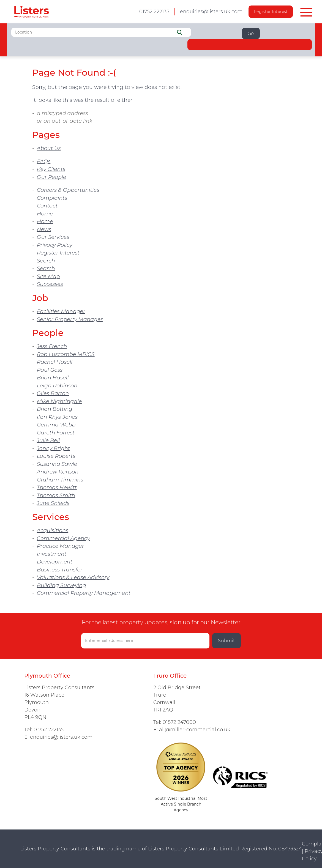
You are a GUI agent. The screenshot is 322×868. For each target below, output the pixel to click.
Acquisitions (53, 530)
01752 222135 (49, 730)
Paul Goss (50, 370)
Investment (52, 554)
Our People (52, 177)
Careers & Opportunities (68, 190)
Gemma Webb (56, 425)
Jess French (52, 346)
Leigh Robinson (57, 386)
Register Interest (271, 12)
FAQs (44, 161)
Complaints (52, 198)
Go (251, 33)
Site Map (48, 276)
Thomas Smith (56, 495)
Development (55, 562)
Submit (227, 641)
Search (46, 261)
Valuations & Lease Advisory (73, 577)
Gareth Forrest (56, 433)
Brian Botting (55, 409)
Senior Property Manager (70, 319)
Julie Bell (48, 440)
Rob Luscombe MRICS (66, 354)
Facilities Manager (61, 311)
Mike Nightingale (59, 401)
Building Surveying (62, 585)
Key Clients (51, 169)
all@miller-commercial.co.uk (195, 730)
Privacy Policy (55, 245)
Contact (47, 206)
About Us (49, 148)
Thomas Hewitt (57, 487)
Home (45, 214)
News (44, 229)
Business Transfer (60, 570)
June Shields (53, 503)
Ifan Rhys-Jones (57, 417)
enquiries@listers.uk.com (211, 12)
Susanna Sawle (57, 464)
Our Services (53, 237)
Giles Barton (53, 393)
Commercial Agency (63, 538)
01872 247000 (179, 722)
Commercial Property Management (84, 593)
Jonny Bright (54, 448)
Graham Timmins (60, 480)
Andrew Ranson (58, 472)
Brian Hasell (53, 378)
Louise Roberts (56, 456)
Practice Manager (60, 546)
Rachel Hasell (55, 362)
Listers (32, 12)
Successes (50, 284)
